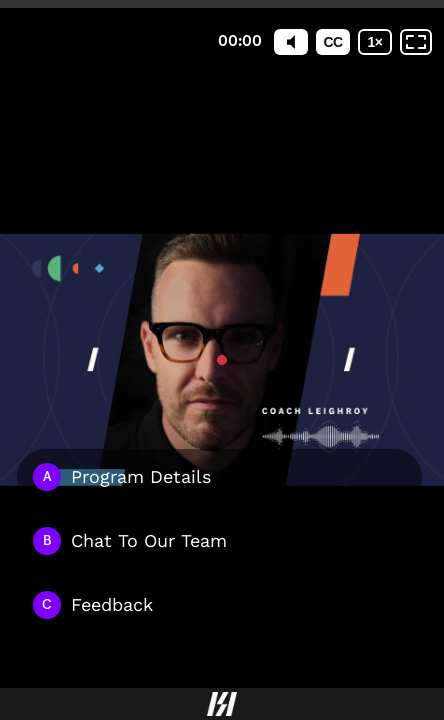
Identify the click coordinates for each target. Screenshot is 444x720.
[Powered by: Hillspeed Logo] (222, 704)
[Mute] (291, 42)
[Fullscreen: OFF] (416, 42)
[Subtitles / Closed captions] (333, 42)
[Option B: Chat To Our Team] (219, 541)
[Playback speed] (375, 42)
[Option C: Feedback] (219, 605)
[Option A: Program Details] (219, 477)
